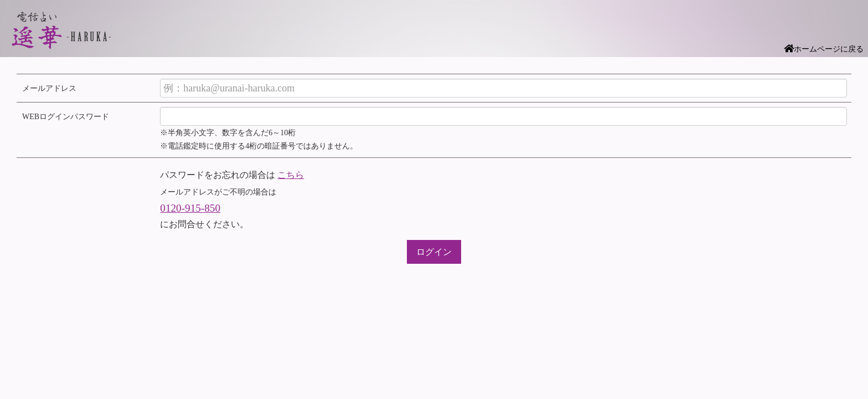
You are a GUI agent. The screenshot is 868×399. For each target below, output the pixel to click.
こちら (291, 175)
